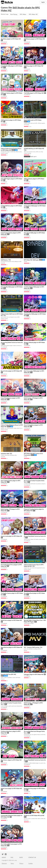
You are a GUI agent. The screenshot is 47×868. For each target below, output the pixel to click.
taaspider (3, 263)
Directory (4, 863)
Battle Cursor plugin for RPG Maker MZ (11, 788)
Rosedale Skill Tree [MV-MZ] (8, 674)
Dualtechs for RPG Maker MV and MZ (34, 815)
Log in (43, 2)
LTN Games (27, 125)
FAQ (12, 857)
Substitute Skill (5, 454)
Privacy (21, 863)
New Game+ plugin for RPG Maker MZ (11, 760)
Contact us (32, 857)
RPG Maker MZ (33, 14)
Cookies (31, 863)
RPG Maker (23, 14)
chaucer (3, 679)
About (4, 857)
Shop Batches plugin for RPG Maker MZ (12, 647)
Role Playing (14, 14)
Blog (21, 857)
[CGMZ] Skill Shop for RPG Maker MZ (34, 149)
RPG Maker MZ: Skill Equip (31, 260)
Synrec (26, 261)
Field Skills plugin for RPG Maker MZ (34, 93)
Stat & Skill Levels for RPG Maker (33, 120)
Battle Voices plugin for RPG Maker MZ (11, 620)
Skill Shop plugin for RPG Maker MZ (34, 66)
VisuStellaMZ (4, 42)
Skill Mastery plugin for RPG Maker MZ (34, 39)
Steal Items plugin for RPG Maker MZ (11, 39)
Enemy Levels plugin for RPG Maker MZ (11, 536)
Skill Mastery (4, 260)
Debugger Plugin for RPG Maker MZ (34, 674)
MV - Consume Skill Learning (32, 647)
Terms (12, 863)
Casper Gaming (27, 153)
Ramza (25, 650)
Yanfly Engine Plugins (29, 623)
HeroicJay (26, 820)
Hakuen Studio (4, 153)
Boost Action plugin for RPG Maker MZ (11, 371)
